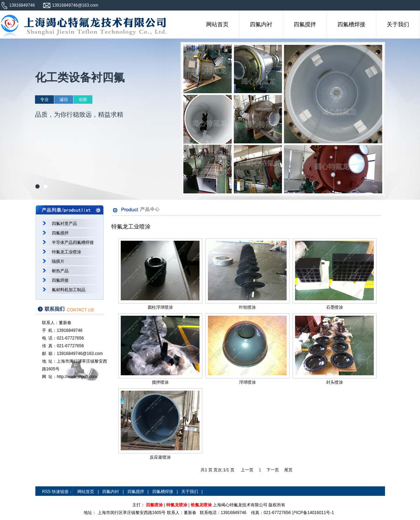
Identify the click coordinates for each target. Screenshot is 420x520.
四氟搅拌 (305, 24)
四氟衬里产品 (64, 224)
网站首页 (217, 24)
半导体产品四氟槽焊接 (73, 242)
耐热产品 (60, 271)
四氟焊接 (60, 280)
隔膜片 (58, 261)
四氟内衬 (261, 24)
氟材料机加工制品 (69, 290)
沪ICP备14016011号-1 (313, 513)
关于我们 (398, 24)
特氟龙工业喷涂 (66, 252)
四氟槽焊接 (351, 24)
